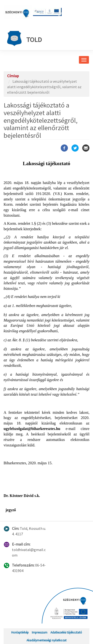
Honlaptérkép (20, 632)
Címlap (13, 76)
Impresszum (40, 632)
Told (25, 38)
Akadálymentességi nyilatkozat (46, 640)
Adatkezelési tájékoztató (66, 632)
